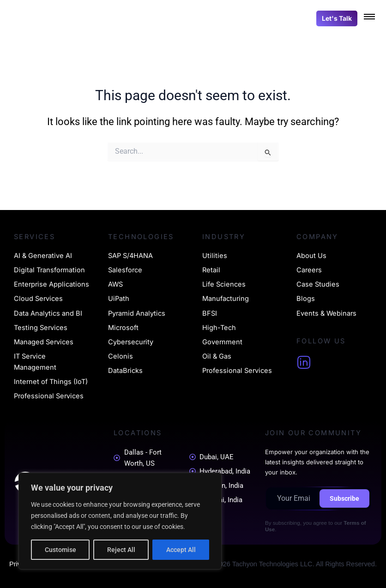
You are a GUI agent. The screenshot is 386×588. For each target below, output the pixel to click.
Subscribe (344, 498)
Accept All (181, 550)
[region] (120, 521)
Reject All (121, 550)
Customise (60, 550)
